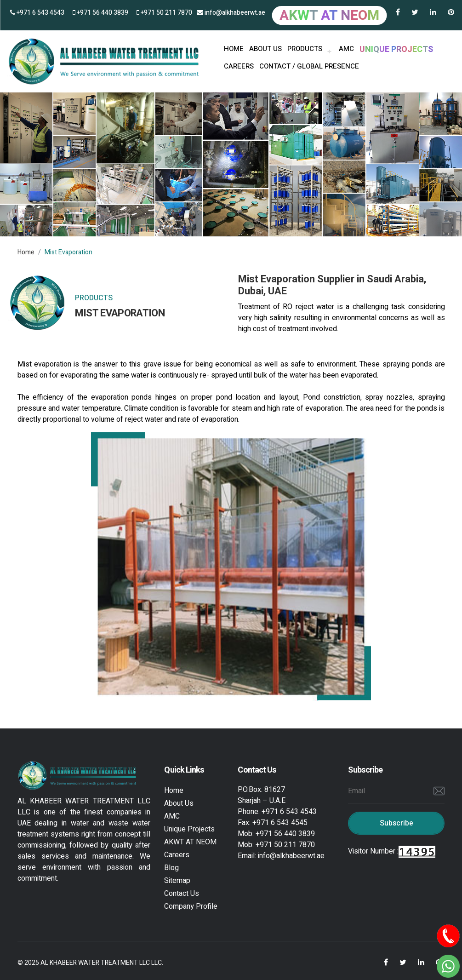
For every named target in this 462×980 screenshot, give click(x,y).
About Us (179, 803)
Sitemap (177, 881)
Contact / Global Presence (309, 66)
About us (265, 49)
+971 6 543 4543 (37, 13)
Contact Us (182, 894)
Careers (239, 66)
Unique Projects (189, 829)
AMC (346, 49)
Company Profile (191, 906)
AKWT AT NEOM (190, 842)
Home (26, 252)
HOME (234, 49)
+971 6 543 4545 (280, 823)
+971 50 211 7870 (164, 13)
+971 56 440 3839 (100, 13)
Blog (171, 868)
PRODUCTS (305, 49)
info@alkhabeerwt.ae (231, 13)
